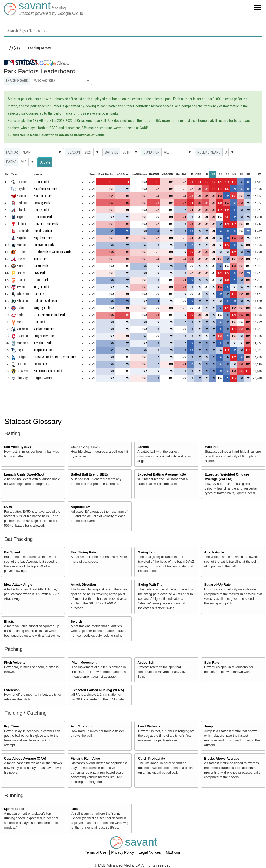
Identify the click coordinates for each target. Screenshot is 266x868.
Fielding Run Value (85, 759)
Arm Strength (81, 726)
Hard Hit (211, 447)
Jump (209, 726)
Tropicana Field (44, 350)
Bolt (75, 809)
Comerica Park (43, 217)
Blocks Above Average (222, 759)
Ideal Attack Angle (18, 585)
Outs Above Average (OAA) (25, 759)
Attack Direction (83, 585)
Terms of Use (96, 852)
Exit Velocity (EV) (18, 447)
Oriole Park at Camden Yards (52, 252)
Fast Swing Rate (83, 552)
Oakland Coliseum (46, 301)
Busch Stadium (43, 231)
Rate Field (40, 294)
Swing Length (149, 552)
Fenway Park (42, 203)
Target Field (41, 287)
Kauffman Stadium (45, 189)
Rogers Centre (43, 378)
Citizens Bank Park (46, 224)
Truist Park (41, 259)
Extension (12, 690)
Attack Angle (214, 552)
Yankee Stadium (44, 329)
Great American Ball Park (50, 315)
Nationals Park (43, 196)
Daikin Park (41, 266)
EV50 (8, 507)
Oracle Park (41, 280)
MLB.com (173, 852)
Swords (77, 622)
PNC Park (40, 273)
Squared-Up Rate (217, 585)
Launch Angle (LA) (85, 447)
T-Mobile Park (43, 343)
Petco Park (40, 364)
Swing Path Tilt (150, 585)
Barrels (143, 447)
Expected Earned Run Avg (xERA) (98, 690)
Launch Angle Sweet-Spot (24, 474)
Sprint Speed (14, 809)
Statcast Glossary (33, 421)
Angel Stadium (43, 238)
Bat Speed (12, 552)
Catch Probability (152, 759)
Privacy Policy (123, 852)
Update (45, 162)
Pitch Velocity (15, 663)
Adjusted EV (80, 507)
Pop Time (11, 726)
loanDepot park (44, 245)
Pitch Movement (84, 663)
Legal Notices (150, 852)
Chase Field (41, 210)
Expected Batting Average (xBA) (162, 474)
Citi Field (39, 322)
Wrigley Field (42, 308)
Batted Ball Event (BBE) (89, 474)
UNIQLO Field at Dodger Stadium (55, 357)
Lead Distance (149, 726)
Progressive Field (45, 336)
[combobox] (133, 30)
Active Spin (146, 663)
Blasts (9, 622)
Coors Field (41, 182)
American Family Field (48, 371)
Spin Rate (212, 663)
